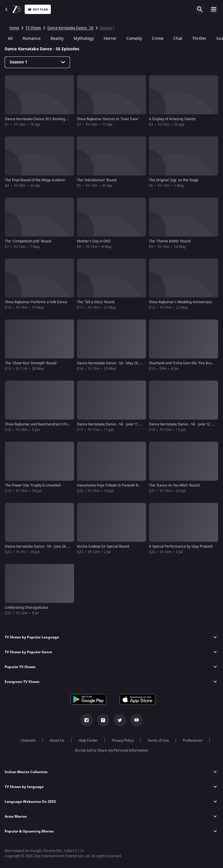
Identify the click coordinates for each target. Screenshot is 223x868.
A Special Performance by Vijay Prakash (181, 546)
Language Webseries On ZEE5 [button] (30, 802)
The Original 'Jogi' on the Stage (174, 180)
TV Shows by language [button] (24, 787)
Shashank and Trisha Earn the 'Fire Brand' (183, 363)
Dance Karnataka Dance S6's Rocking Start (39, 119)
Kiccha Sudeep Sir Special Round (103, 546)
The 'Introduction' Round (97, 180)
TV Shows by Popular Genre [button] (28, 652)
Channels (28, 741)
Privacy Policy (123, 741)
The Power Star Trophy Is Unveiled (33, 485)
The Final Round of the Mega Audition (35, 180)
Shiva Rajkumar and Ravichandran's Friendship (43, 424)
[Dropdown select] (37, 62)
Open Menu (214, 9)
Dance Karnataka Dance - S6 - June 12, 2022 (184, 424)
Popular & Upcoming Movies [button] (29, 831)
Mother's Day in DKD (94, 241)
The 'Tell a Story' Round (96, 302)
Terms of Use (158, 741)
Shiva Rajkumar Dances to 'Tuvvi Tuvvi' (108, 119)
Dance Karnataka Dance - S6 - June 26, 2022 (40, 546)
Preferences (193, 741)
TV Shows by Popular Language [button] (32, 637)
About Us (57, 741)
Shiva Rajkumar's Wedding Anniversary (180, 302)
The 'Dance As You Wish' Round (174, 485)
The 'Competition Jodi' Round (28, 241)
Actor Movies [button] (16, 816)
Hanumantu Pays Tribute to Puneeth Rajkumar (114, 485)
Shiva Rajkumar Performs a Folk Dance (36, 302)
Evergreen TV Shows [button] (22, 682)
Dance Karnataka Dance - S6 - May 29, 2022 (112, 363)
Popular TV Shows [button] (20, 667)
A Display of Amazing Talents (172, 119)
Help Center (88, 741)
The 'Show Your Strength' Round (31, 363)
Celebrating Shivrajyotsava (27, 608)
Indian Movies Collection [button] (26, 772)
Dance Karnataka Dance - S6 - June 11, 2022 (112, 424)
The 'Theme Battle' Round (170, 241)
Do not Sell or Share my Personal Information (111, 750)
